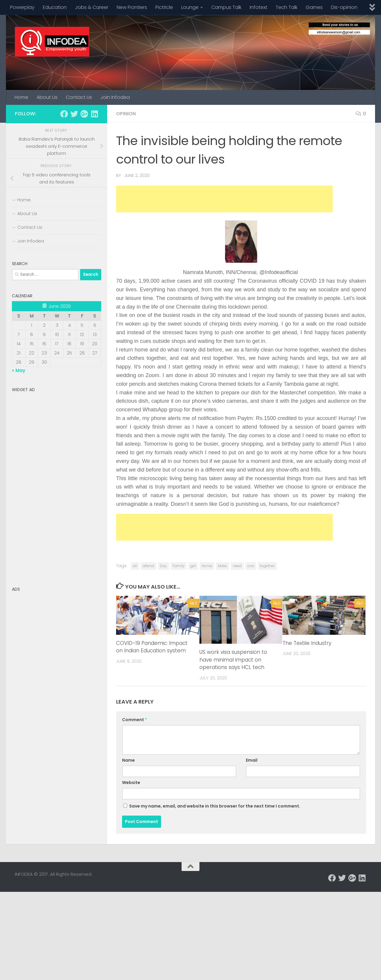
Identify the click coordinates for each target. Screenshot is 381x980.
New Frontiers (132, 7)
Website (131, 783)
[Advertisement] (224, 199)
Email (252, 760)
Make (222, 566)
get (193, 566)
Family (179, 566)
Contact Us (79, 97)
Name (128, 760)
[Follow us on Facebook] (64, 114)
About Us (47, 97)
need (237, 566)
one (251, 566)
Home (21, 97)
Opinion (126, 114)
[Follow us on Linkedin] (94, 114)
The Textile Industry (307, 643)
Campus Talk (226, 7)
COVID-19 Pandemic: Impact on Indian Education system (152, 647)
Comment (135, 720)
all (135, 566)
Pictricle (164, 7)
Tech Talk (286, 7)
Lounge (190, 7)
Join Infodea (115, 97)
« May (19, 370)
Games (314, 7)
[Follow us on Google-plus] (84, 114)
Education (55, 7)
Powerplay (22, 7)
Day (163, 566)
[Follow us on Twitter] (74, 114)
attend (148, 566)
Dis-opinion (344, 7)
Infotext (259, 7)
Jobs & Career (92, 7)
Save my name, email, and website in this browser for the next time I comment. (215, 806)
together (267, 566)
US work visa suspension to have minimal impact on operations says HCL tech (233, 660)
